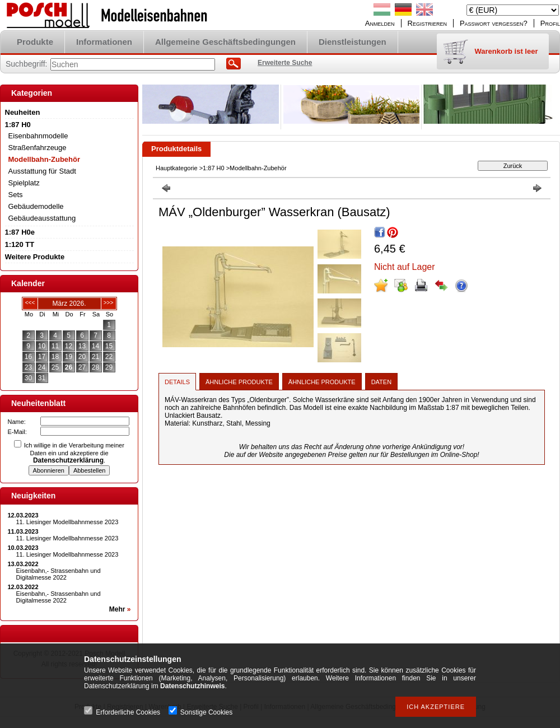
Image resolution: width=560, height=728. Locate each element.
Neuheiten (23, 112)
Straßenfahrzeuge (38, 148)
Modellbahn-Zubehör (45, 159)
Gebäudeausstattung (42, 218)
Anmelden (380, 23)
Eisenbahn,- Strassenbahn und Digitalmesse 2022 (59, 574)
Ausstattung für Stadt (42, 171)
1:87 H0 (214, 168)
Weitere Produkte (35, 257)
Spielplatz (24, 183)
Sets (16, 195)
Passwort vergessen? (494, 23)
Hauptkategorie (177, 168)
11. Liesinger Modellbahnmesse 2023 (67, 522)
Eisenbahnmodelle (38, 136)
